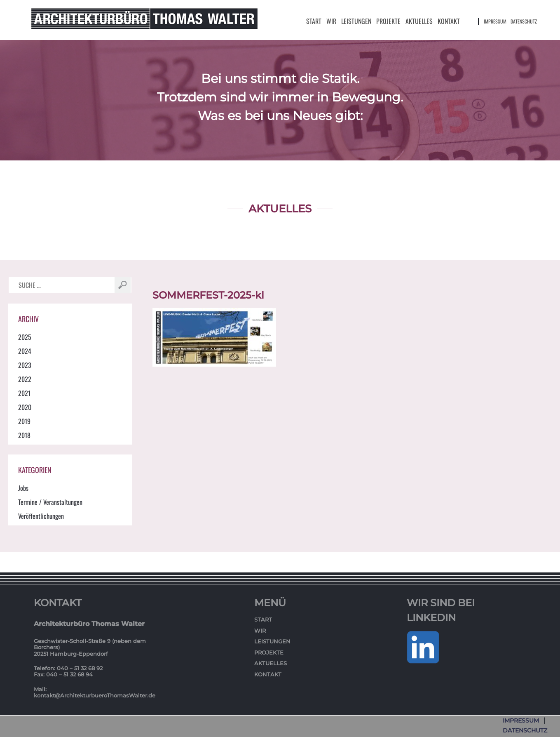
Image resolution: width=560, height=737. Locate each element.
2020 (25, 407)
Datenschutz (524, 21)
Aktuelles (419, 21)
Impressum (495, 21)
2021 (24, 393)
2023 (25, 365)
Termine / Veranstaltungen (50, 502)
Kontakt (449, 21)
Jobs (23, 488)
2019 (24, 421)
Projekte (388, 21)
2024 (25, 351)
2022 (25, 379)
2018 (24, 435)
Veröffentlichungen (41, 516)
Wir (331, 21)
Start (314, 21)
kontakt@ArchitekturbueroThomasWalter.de (95, 695)
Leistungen (356, 21)
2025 (25, 337)
